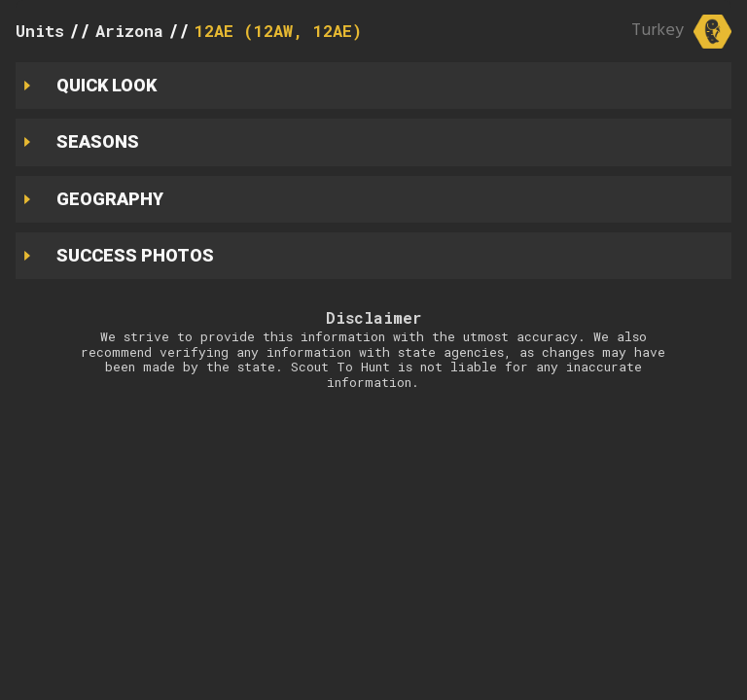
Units (40, 31)
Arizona (129, 31)
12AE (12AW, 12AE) (278, 31)
